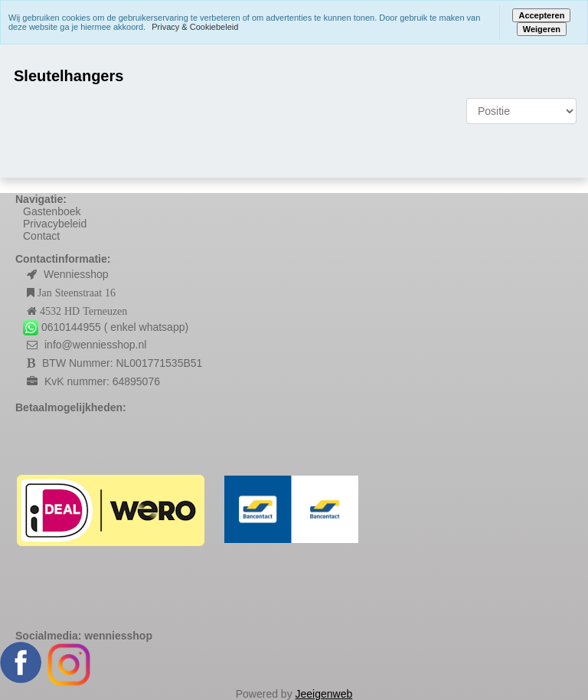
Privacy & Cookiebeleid (195, 27)
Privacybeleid (55, 224)
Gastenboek (52, 211)
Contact (41, 236)
